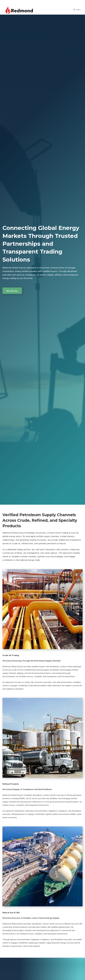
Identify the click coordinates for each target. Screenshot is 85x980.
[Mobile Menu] (77, 10)
